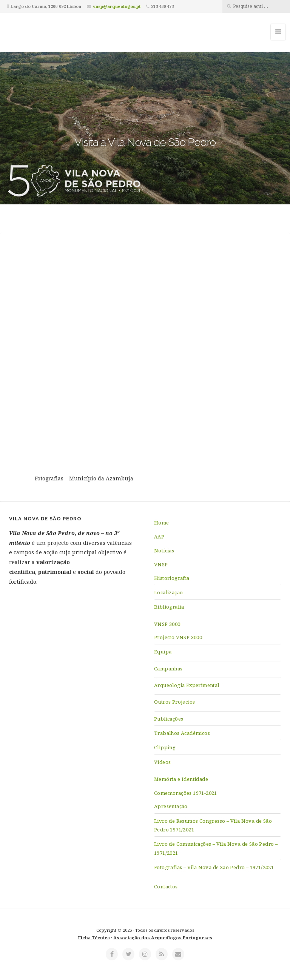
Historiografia (172, 578)
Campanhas (168, 669)
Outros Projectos (174, 702)
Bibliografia (169, 607)
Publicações (169, 719)
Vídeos (162, 762)
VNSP (161, 564)
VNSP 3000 (167, 624)
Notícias (164, 551)
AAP (159, 537)
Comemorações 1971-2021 (186, 793)
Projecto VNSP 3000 (178, 637)
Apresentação (171, 806)
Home (162, 523)
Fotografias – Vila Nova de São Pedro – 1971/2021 (214, 867)
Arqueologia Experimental (187, 685)
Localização (168, 592)
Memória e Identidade (181, 779)
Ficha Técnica (94, 938)
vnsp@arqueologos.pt (117, 6)
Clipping (165, 747)
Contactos (166, 886)
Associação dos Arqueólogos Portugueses (163, 938)
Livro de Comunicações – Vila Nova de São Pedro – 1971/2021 (216, 848)
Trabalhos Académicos (182, 733)
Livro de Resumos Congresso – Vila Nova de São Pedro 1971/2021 (213, 825)
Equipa (163, 652)
